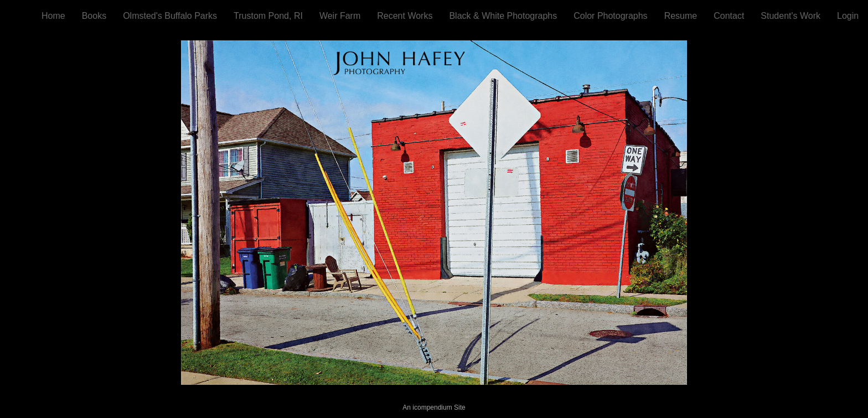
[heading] (21, 15)
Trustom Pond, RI (268, 16)
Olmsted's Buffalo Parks (170, 16)
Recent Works (405, 16)
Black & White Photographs (503, 16)
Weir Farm (340, 16)
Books (94, 16)
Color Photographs (610, 16)
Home (53, 16)
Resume (681, 16)
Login (848, 16)
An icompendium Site (434, 407)
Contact (729, 16)
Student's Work (790, 16)
